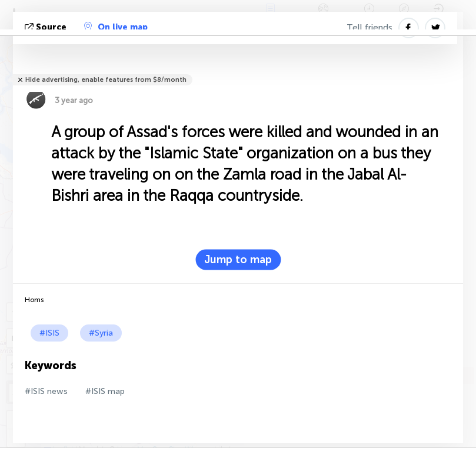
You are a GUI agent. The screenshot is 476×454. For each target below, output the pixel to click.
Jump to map (238, 260)
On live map (116, 27)
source (47, 27)
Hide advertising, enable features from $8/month (106, 80)
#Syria (101, 333)
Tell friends (370, 28)
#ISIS (49, 333)
